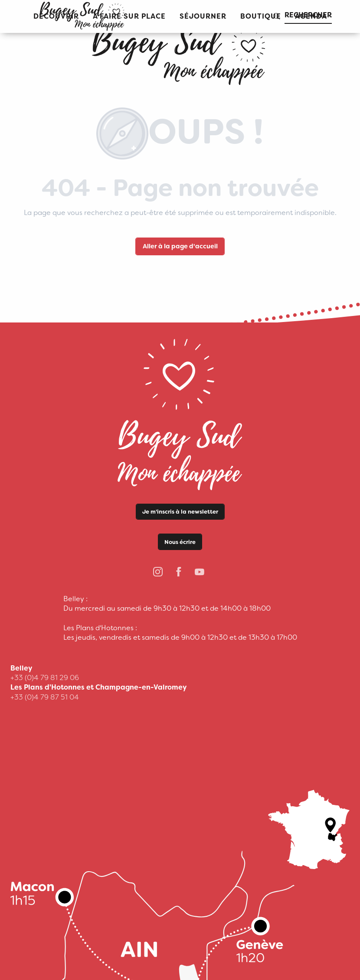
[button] (203, 17)
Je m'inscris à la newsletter (180, 512)
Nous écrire (180, 542)
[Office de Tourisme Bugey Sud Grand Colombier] (180, 52)
